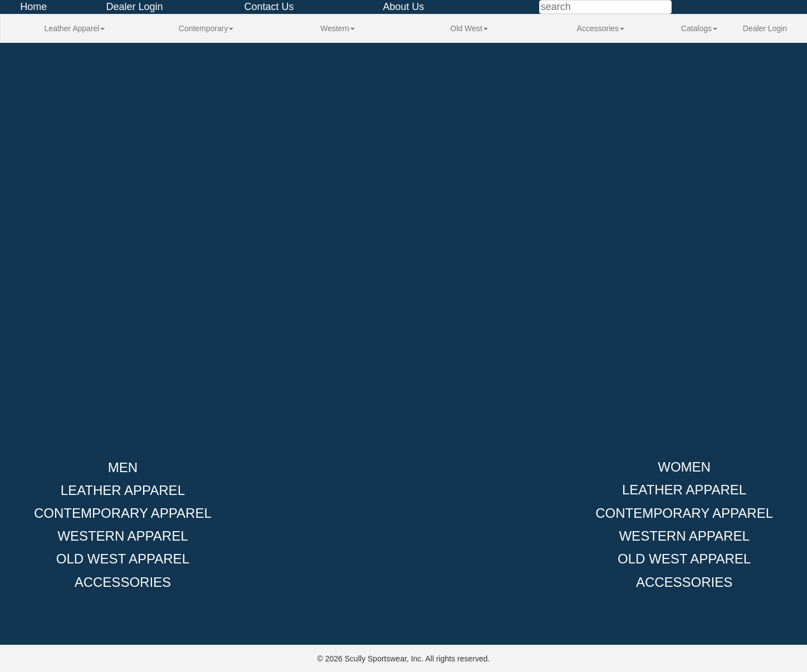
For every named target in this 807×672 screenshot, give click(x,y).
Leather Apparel (75, 28)
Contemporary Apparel (123, 513)
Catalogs (699, 28)
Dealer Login (134, 7)
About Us (403, 7)
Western (338, 28)
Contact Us (269, 7)
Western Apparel (123, 536)
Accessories (601, 28)
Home (33, 7)
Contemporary (206, 28)
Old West (469, 28)
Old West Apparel (123, 559)
